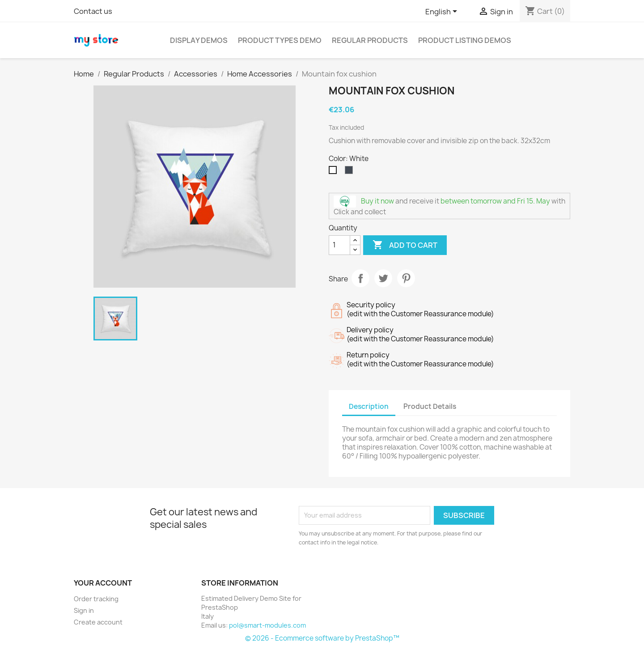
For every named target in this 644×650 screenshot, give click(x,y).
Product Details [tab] (430, 406)
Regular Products (370, 40)
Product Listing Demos (465, 40)
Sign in (84, 610)
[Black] (351, 172)
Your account (103, 583)
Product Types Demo (280, 40)
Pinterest (406, 278)
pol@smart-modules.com (267, 625)
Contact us (93, 11)
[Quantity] (339, 245)
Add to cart (405, 245)
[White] (335, 172)
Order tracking (96, 599)
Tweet (383, 278)
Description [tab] (369, 406)
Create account (98, 622)
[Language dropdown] (443, 12)
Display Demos (199, 40)
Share (360, 278)
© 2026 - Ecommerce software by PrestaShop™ (322, 638)
